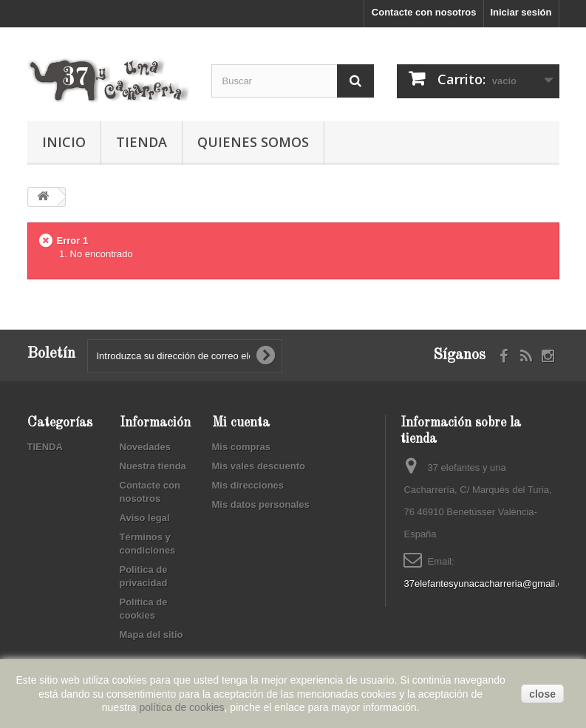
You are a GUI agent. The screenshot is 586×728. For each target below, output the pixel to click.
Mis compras (241, 447)
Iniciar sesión (521, 12)
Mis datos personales (261, 504)
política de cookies (181, 707)
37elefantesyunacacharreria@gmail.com (490, 584)
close (542, 694)
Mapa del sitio (151, 635)
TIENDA (142, 142)
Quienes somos (253, 142)
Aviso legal (145, 518)
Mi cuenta (241, 423)
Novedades (145, 447)
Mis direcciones (248, 485)
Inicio (64, 142)
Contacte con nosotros (424, 12)
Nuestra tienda (153, 466)
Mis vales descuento (259, 466)
